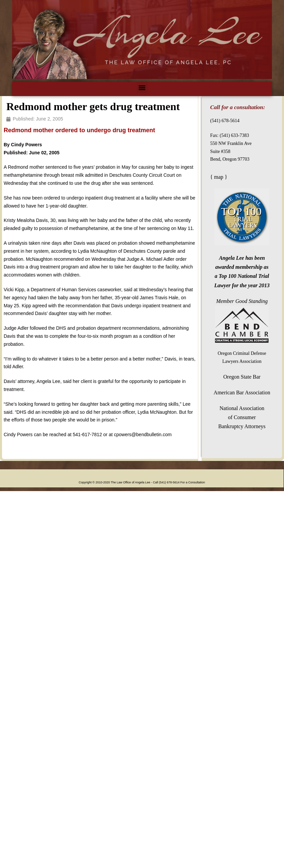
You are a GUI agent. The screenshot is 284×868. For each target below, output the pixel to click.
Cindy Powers (26, 145)
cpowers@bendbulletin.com (143, 435)
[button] (142, 87)
